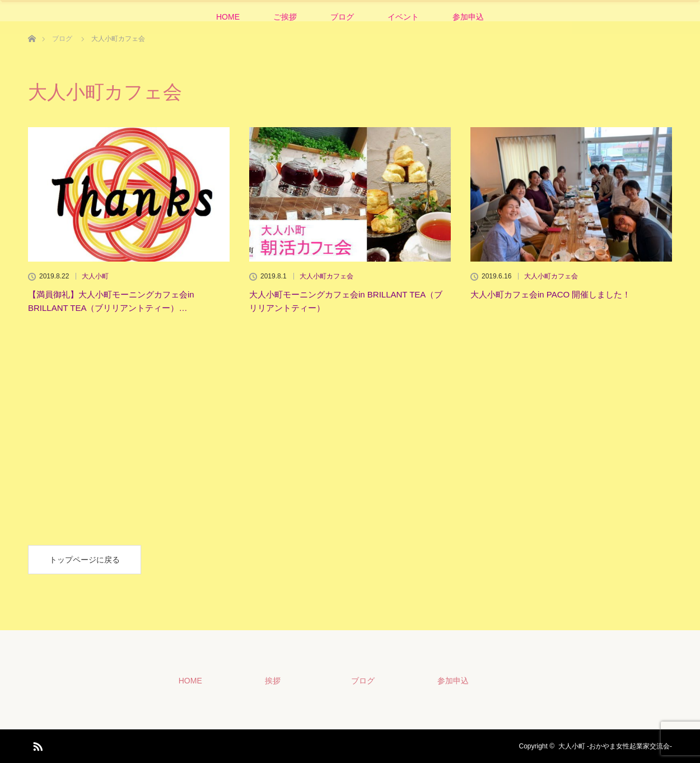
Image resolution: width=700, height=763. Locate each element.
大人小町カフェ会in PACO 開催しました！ (550, 294)
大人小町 (95, 276)
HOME (228, 17)
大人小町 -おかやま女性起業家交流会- (615, 746)
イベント (403, 17)
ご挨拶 (285, 17)
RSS (36, 745)
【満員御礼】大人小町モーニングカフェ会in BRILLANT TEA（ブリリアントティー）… (111, 301)
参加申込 (468, 17)
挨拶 (273, 681)
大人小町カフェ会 (326, 276)
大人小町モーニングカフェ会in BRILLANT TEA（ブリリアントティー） (346, 301)
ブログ (342, 17)
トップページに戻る (85, 560)
